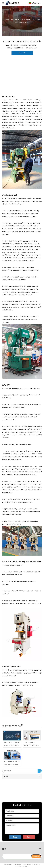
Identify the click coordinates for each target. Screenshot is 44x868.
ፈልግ (40, 771)
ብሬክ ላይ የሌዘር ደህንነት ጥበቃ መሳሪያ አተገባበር (12, 763)
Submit (15, 837)
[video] (22, 790)
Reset (29, 837)
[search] (17, 856)
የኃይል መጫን (7, 100)
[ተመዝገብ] (36, 856)
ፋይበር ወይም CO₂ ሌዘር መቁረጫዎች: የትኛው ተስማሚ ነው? (12, 744)
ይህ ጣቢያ (34, 48)
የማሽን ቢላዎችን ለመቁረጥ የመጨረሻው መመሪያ (31, 744)
